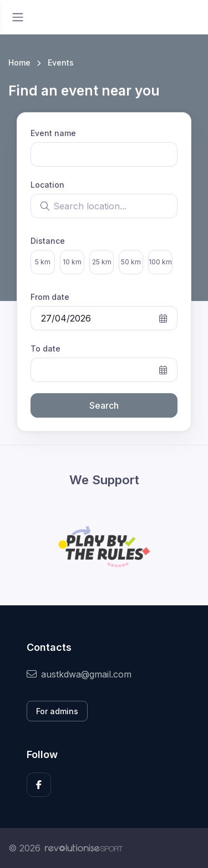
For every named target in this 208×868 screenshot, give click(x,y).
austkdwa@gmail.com (79, 674)
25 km (102, 262)
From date (50, 297)
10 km (72, 262)
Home (19, 62)
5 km (43, 262)
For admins (57, 711)
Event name (53, 133)
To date (45, 348)
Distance (48, 241)
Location (47, 185)
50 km (131, 262)
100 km (160, 262)
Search (104, 405)
